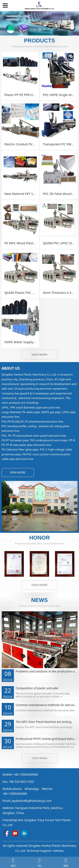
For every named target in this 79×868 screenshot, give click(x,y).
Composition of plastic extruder (37, 688)
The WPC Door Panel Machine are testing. (44, 722)
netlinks (58, 851)
